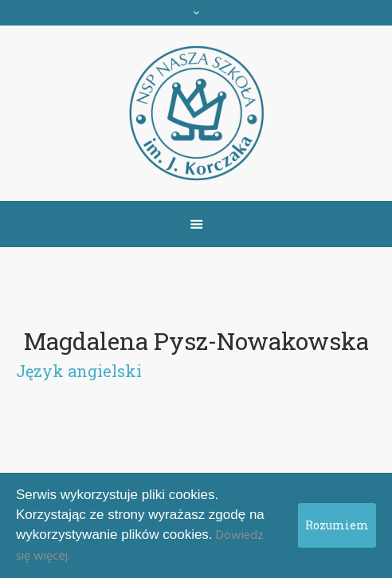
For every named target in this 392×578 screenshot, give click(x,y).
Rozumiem (337, 525)
